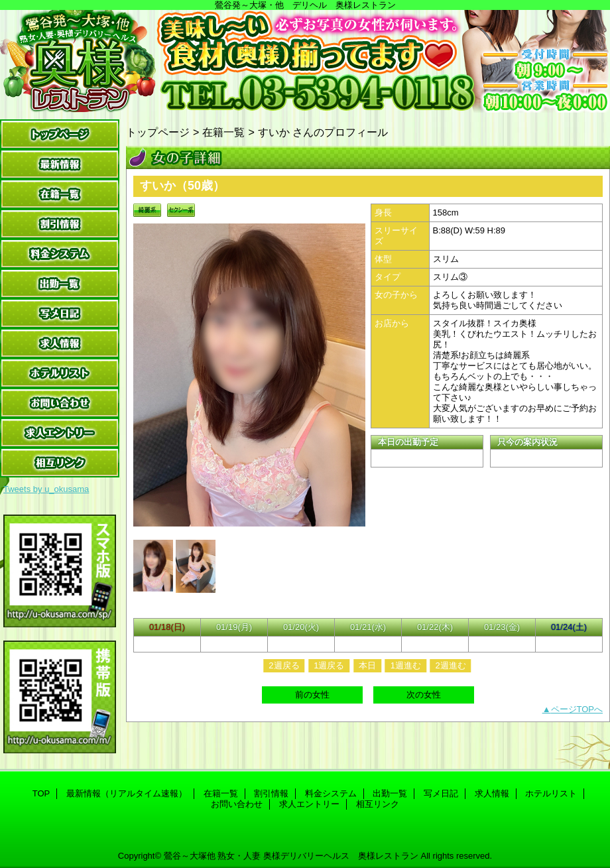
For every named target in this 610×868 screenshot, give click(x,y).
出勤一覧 (60, 283)
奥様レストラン (305, 61)
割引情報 (60, 224)
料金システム (60, 254)
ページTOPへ (577, 709)
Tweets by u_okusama (46, 489)
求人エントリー (60, 433)
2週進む (450, 665)
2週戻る (284, 665)
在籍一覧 (60, 194)
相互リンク (60, 463)
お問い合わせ (60, 403)
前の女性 (312, 695)
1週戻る (329, 665)
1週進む (406, 665)
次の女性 (424, 695)
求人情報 (60, 343)
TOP (60, 134)
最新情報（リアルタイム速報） (60, 164)
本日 (367, 665)
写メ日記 (60, 313)
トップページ (158, 132)
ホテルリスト (60, 373)
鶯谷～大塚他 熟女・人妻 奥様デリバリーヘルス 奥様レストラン (291, 856)
